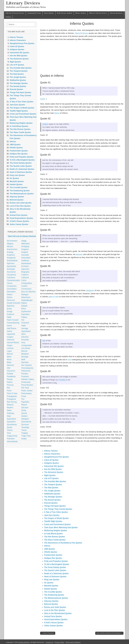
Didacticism (26, 297)
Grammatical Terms (34, 13)
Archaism (25, 266)
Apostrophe (11, 266)
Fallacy (24, 317)
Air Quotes (49, 583)
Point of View (12, 393)
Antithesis (25, 261)
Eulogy (10, 311)
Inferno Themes (51, 451)
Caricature (11, 278)
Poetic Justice (27, 391)
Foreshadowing (13, 323)
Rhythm (10, 408)
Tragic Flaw (26, 436)
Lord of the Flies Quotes (55, 610)
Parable (10, 374)
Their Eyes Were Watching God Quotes (61, 527)
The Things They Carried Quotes (58, 509)
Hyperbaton (26, 331)
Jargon (10, 345)
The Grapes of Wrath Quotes (56, 518)
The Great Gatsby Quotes (55, 567)
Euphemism (26, 311)
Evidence (11, 314)
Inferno (78, 33)
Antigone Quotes (51, 463)
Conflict (24, 286)
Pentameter (26, 382)
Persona (10, 385)
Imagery (10, 337)
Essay (9, 309)
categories (90, 290)
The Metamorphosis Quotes (56, 598)
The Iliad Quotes (51, 488)
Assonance (11, 272)
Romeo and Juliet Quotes (55, 607)
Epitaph (24, 306)
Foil (23, 320)
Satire (9, 410)
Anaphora (11, 255)
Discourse (11, 300)
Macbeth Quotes (51, 586)
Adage (24, 241)
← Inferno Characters (48, 633)
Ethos (24, 309)
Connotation (12, 289)
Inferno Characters (52, 454)
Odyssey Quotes (51, 601)
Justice (45, 124)
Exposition (25, 314)
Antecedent (26, 258)
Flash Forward (13, 320)
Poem (9, 391)
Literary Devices (23, 3)
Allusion (10, 246)
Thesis (24, 430)
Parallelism (11, 376)
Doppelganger (27, 300)
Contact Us (49, 642)
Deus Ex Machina (28, 292)
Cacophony (11, 275)
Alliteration (25, 244)
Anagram (25, 249)
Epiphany (11, 306)
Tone (9, 433)
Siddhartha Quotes (52, 494)
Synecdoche (26, 422)
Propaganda (12, 396)
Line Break (26, 348)
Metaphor (25, 354)
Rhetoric (10, 405)
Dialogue (25, 294)
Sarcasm (25, 408)
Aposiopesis (26, 263)
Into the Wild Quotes (53, 469)
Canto (43, 99)
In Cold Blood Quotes (53, 534)
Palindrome (26, 371)
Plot (8, 388)
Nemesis (10, 365)
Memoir (10, 354)
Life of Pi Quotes (51, 478)
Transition (11, 439)
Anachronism (12, 249)
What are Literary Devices (98, 13)
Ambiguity (25, 246)
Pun (23, 399)
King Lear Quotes (52, 579)
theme (57, 113)
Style (9, 416)
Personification (27, 385)
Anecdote (25, 255)
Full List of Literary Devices (15, 13)
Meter (9, 357)
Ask (44, 341)
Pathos (10, 382)
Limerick (10, 348)
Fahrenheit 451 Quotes (54, 466)
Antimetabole (12, 261)
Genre (9, 326)
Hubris (9, 331)
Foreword (25, 323)
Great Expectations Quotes (56, 619)
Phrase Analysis (81, 13)
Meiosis (24, 351)
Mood (9, 360)
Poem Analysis (49, 13)
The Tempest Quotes (53, 484)
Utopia (24, 439)
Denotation (11, 292)
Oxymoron (11, 371)
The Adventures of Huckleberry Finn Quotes (63, 543)
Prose (24, 396)
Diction (10, 297)
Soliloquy (11, 413)
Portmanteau (26, 393)
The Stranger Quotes (53, 497)
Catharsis (25, 278)
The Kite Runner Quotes (55, 537)
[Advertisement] (82, 57)
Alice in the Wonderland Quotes (58, 613)
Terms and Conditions (73, 642)
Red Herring (12, 402)
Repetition (25, 402)
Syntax (10, 427)
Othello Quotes (51, 552)
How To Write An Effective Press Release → (109, 633)
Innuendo (25, 340)
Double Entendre (14, 303)
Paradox (25, 374)
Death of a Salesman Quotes (56, 573)
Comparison (12, 286)
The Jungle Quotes (52, 491)
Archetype (11, 269)
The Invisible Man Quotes (55, 481)
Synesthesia (12, 425)
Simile (24, 410)
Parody (10, 379)
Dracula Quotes (51, 503)
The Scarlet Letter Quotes (55, 570)
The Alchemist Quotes (54, 472)
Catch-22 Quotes (51, 460)
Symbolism (11, 422)
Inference (11, 340)
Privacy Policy (59, 642)
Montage (25, 357)
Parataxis (25, 376)
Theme (10, 430)
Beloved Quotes (51, 604)
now (69, 360)
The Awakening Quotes (54, 595)
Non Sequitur (27, 365)
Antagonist (11, 258)
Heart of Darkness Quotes (55, 576)
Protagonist (11, 399)
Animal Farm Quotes (53, 616)
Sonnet (24, 413)
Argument (25, 269)
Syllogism (25, 419)
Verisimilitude (12, 441)
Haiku (24, 326)
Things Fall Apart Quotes (55, 506)
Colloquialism (27, 283)
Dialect (10, 294)
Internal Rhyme (13, 343)
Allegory (10, 244)
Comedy (62, 380)
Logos (9, 351)
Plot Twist (25, 388)
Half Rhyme (12, 328)
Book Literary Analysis (65, 13)
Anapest (25, 252)
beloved (79, 254)
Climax (10, 283)
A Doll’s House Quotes (54, 622)
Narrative (25, 362)
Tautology (25, 427)
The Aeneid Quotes (52, 500)
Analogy (10, 252)
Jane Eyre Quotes (52, 515)
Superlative (11, 419)
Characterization (13, 280)
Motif (23, 360)
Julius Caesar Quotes (53, 626)
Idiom (23, 334)
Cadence (25, 275)
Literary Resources (116, 13)
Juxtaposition (27, 345)
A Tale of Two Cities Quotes (56, 512)
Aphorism (11, 263)
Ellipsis (24, 303)
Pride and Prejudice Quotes (56, 561)
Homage (25, 328)
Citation (8, 17)
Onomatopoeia (27, 368)
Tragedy (25, 433)
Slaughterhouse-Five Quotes (56, 457)
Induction (25, 337)
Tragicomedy (12, 436)
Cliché (24, 280)
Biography (25, 272)
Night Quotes (50, 475)
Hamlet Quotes (51, 589)
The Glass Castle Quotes (55, 540)
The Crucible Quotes (53, 592)
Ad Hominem (12, 241)
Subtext (24, 416)
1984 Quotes (50, 549)
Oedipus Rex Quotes (53, 558)
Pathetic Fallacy (28, 379)
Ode (9, 368)
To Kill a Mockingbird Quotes (57, 564)
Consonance (26, 289)
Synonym (25, 425)
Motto (9, 362)
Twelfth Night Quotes (53, 521)
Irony (23, 343)
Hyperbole (11, 334)
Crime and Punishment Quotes (57, 524)
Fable (9, 317)
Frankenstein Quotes (53, 555)
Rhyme (24, 405)
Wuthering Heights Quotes (56, 530)
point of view (54, 297)
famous (85, 33)
